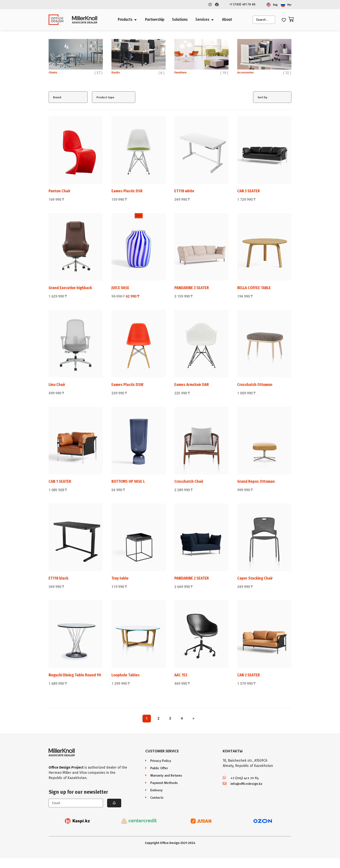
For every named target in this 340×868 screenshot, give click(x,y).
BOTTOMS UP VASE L (128, 481)
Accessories (245, 72)
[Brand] (68, 97)
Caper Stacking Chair (255, 578)
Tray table (120, 578)
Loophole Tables (126, 675)
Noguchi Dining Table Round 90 (75, 675)
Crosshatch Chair (189, 481)
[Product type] (114, 97)
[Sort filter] (272, 97)
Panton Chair (60, 191)
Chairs (53, 72)
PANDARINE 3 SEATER (192, 288)
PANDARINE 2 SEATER (192, 578)
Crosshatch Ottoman (255, 385)
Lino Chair (57, 385)
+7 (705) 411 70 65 (243, 4)
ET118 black (58, 578)
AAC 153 (181, 675)
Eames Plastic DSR (127, 191)
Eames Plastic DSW (127, 385)
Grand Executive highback (70, 288)
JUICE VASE (120, 288)
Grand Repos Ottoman (256, 481)
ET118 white (184, 191)
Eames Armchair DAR (192, 385)
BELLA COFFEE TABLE (254, 288)
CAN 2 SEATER (248, 675)
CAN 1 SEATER (60, 481)
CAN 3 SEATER (248, 191)
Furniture (181, 72)
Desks (116, 72)
